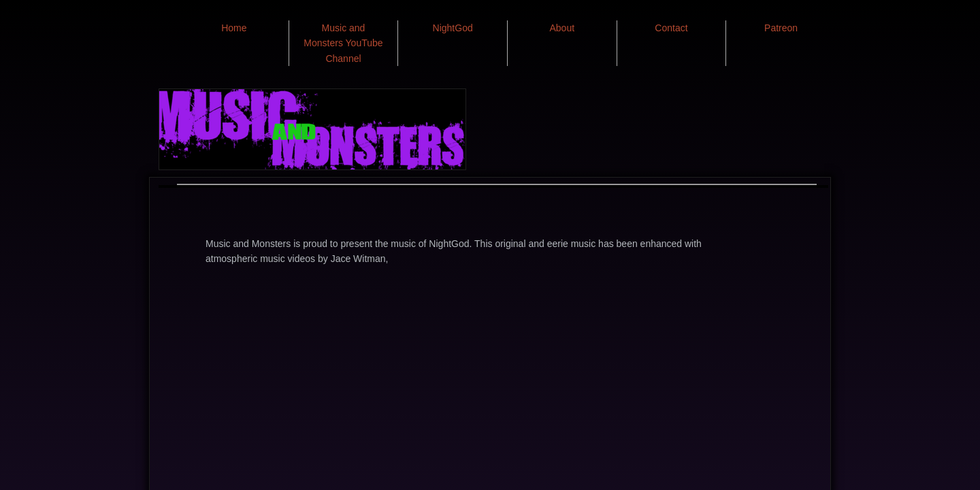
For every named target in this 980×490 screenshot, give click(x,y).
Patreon (781, 28)
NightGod (453, 28)
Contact (671, 28)
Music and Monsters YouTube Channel (343, 43)
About (562, 28)
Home (234, 28)
